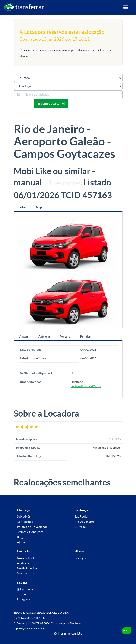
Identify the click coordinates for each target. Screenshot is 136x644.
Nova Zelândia (26, 558)
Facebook (25, 589)
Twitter (22, 594)
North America (27, 568)
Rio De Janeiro (84, 522)
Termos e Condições (30, 532)
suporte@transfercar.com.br (30, 628)
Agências (44, 337)
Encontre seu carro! (51, 103)
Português (81, 558)
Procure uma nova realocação (41, 50)
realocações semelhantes (93, 50)
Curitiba (80, 527)
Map (39, 207)
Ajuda (21, 542)
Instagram (23, 599)
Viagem (24, 337)
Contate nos (25, 522)
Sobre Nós (24, 516)
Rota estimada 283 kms (86, 386)
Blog (20, 537)
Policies (85, 337)
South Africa (25, 573)
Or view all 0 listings (85, 103)
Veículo (65, 337)
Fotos (22, 207)
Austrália (23, 563)
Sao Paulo (81, 516)
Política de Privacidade (32, 527)
